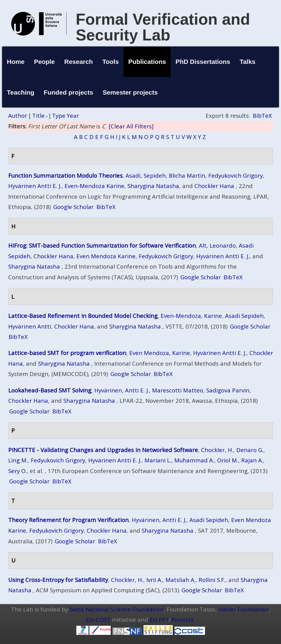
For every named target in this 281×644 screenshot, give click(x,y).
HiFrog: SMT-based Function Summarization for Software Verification (102, 245)
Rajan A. (252, 460)
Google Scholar (73, 207)
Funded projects (69, 92)
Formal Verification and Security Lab (163, 27)
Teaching (21, 92)
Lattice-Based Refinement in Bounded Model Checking (83, 316)
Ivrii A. (154, 580)
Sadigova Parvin (228, 390)
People (45, 62)
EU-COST (98, 620)
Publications (147, 62)
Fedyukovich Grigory (236, 175)
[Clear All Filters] (131, 126)
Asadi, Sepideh (146, 175)
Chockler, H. (217, 450)
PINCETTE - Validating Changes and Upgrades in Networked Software (103, 450)
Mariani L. (158, 460)
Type (59, 115)
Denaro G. (250, 450)
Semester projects (130, 92)
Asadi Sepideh (244, 316)
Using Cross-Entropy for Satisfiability (58, 580)
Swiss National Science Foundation (117, 609)
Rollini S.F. (212, 580)
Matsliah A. (180, 580)
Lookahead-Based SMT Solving (50, 390)
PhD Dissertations (203, 62)
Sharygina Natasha (153, 186)
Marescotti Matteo (178, 390)
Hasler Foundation (244, 609)
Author (18, 115)
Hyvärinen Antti (30, 326)
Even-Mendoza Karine (94, 186)
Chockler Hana (214, 186)
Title (38, 115)
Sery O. (17, 471)
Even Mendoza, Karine (160, 353)
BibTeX (262, 115)
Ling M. (18, 460)
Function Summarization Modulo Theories (65, 175)
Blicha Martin (187, 175)
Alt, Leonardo (217, 245)
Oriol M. (228, 460)
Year (73, 115)
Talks (248, 62)
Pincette (182, 620)
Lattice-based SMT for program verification (67, 353)
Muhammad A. (194, 460)
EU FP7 (159, 620)
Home (16, 62)
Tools (110, 62)
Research (78, 62)
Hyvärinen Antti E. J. (35, 186)
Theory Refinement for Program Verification (68, 520)
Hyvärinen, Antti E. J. (122, 390)
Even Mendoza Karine (106, 256)
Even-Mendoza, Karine (191, 316)
